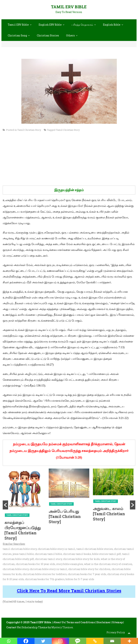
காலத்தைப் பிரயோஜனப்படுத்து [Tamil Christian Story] (23, 530)
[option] (25, 505)
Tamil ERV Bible (69, 7)
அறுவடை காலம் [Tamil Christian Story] (109, 514)
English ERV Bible (50, 25)
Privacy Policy (116, 632)
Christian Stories (48, 35)
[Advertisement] (69, 160)
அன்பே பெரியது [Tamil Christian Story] (65, 516)
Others (70, 35)
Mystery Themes (62, 627)
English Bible (112, 25)
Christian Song (17, 35)
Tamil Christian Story (29, 130)
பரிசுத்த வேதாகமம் (82, 25)
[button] (5, 505)
